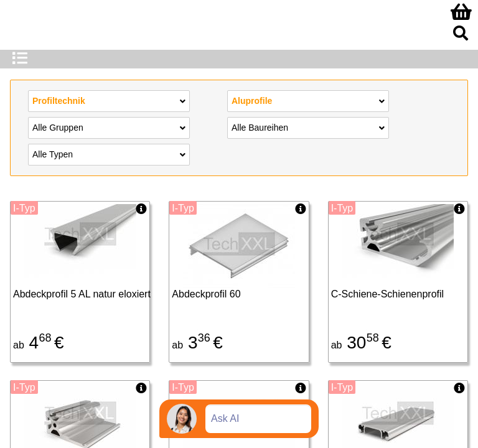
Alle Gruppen (109, 127)
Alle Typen (109, 154)
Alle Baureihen (308, 127)
